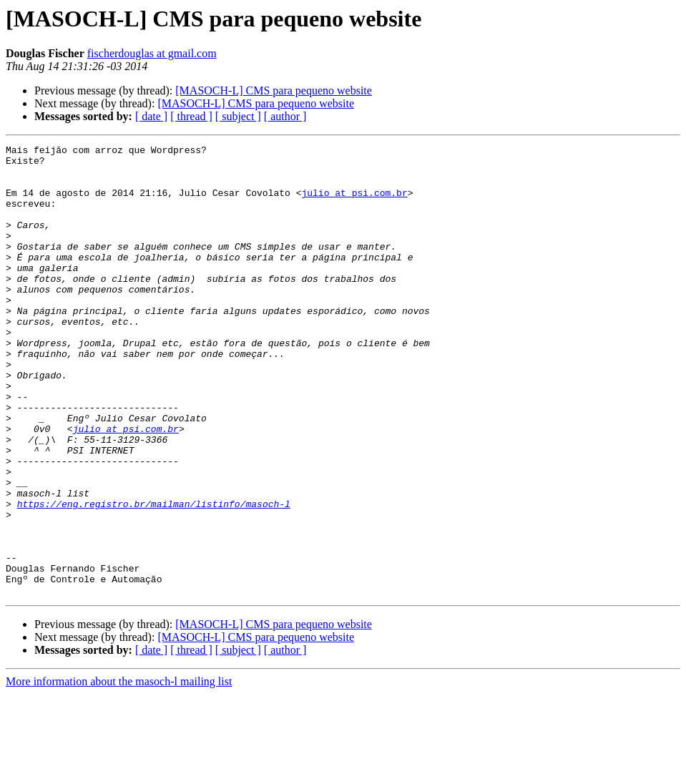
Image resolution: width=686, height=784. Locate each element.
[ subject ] (238, 116)
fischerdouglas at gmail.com (152, 53)
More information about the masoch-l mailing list (119, 771)
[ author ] (285, 116)
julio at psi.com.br (354, 203)
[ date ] (151, 116)
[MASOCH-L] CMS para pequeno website (274, 90)
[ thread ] (191, 116)
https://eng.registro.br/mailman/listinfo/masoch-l (154, 577)
